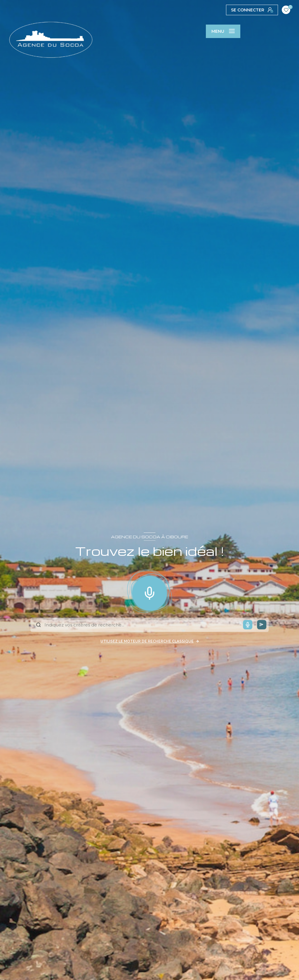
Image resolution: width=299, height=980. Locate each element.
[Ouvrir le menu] (223, 31)
